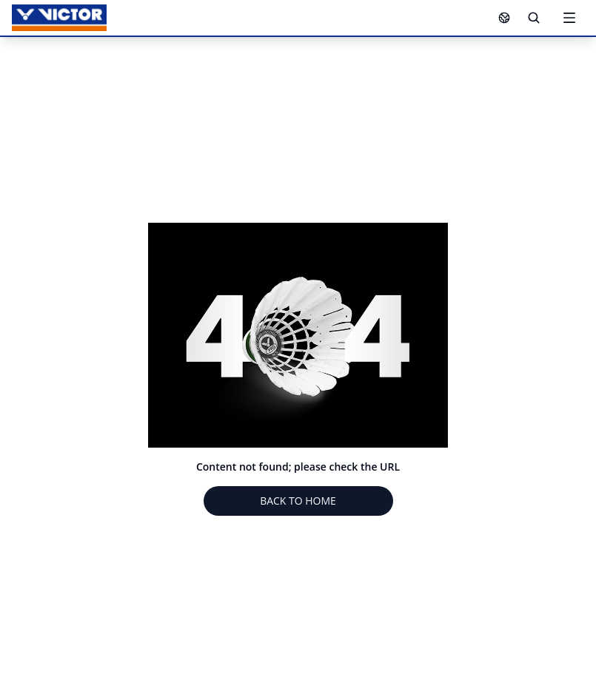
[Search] (534, 18)
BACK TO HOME (298, 501)
